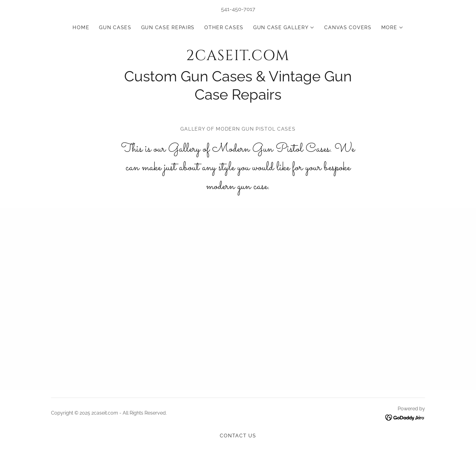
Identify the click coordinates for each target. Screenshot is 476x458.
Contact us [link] (238, 436)
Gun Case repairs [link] (168, 27)
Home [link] (81, 27)
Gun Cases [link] (115, 27)
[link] (238, 58)
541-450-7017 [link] (238, 9)
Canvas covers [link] (348, 27)
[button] (284, 28)
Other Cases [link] (224, 27)
